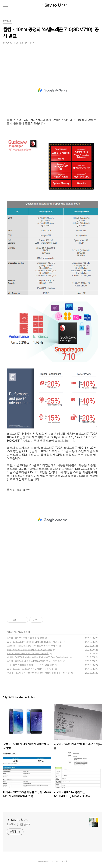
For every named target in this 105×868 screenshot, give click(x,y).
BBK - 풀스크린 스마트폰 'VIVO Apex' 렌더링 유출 (30, 669)
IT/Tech (10, 632)
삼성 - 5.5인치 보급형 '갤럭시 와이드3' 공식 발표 (29, 650)
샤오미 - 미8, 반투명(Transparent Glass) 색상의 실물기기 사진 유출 (38, 673)
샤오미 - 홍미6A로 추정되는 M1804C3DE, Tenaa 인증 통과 (34, 661)
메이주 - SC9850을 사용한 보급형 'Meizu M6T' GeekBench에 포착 (38, 657)
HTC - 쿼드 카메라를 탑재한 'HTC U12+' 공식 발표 (30, 665)
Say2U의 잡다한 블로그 (18, 825)
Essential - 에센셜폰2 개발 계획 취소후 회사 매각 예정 (32, 646)
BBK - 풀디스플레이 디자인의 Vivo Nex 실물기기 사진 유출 (34, 642)
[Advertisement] (52, 90)
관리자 (64, 862)
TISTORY (54, 862)
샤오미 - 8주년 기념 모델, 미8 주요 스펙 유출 (28, 653)
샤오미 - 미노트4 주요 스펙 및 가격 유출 (25, 638)
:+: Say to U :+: (53, 5)
